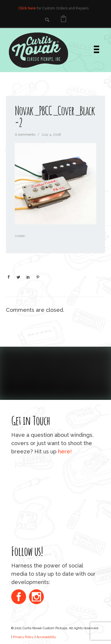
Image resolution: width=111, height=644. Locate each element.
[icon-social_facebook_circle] (20, 597)
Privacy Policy (23, 637)
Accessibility (46, 637)
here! (65, 451)
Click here (27, 8)
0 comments (25, 134)
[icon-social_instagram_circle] (36, 597)
